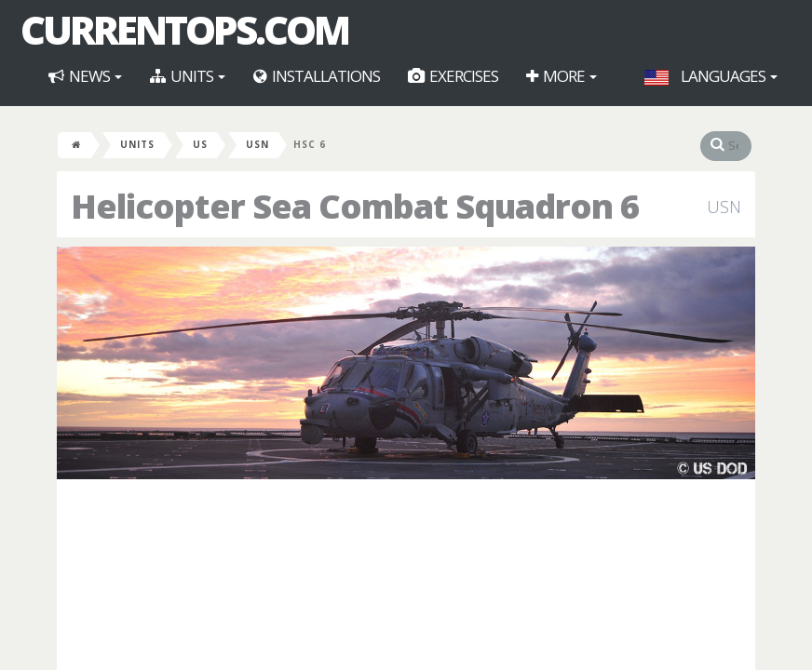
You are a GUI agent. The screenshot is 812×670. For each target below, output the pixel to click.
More (562, 76)
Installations (317, 76)
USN (257, 144)
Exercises (453, 76)
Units (188, 76)
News (85, 76)
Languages (711, 76)
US (200, 144)
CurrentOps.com (184, 30)
